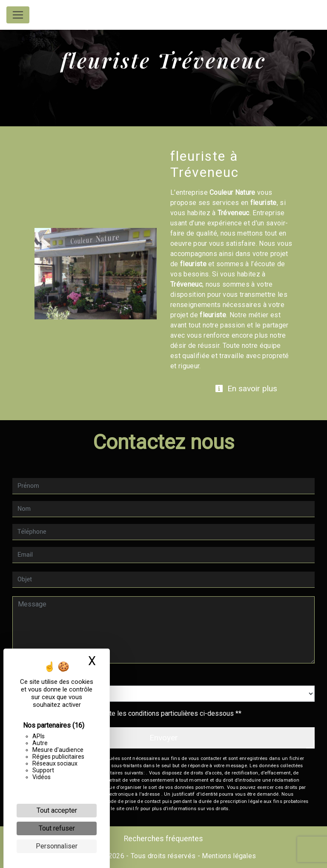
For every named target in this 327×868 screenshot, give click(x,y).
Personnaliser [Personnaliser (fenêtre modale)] (57, 846)
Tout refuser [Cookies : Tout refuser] (57, 828)
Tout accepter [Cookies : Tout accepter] (57, 810)
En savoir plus (246, 388)
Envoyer (164, 738)
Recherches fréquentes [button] (163, 839)
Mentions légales (228, 856)
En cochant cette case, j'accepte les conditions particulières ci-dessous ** (131, 713)
